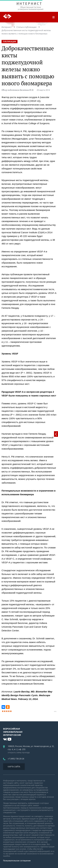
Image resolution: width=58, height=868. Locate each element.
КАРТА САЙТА (14, 767)
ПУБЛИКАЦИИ (10, 42)
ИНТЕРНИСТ (29, 4)
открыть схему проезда (19, 752)
